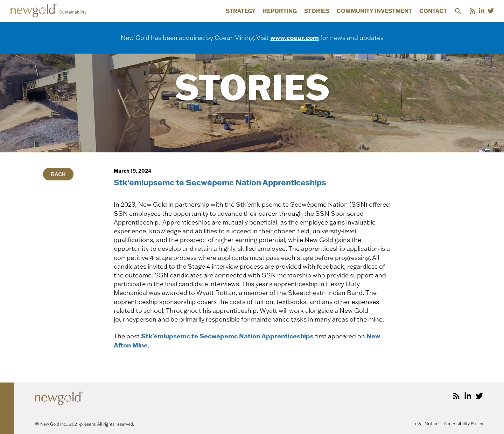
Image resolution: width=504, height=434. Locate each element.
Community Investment (374, 11)
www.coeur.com (295, 37)
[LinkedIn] (482, 11)
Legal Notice (425, 423)
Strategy (241, 11)
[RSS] (472, 11)
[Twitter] (491, 11)
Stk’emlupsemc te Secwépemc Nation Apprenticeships (227, 336)
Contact (433, 11)
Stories (317, 11)
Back (58, 174)
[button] (458, 11)
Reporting (280, 11)
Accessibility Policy (463, 423)
